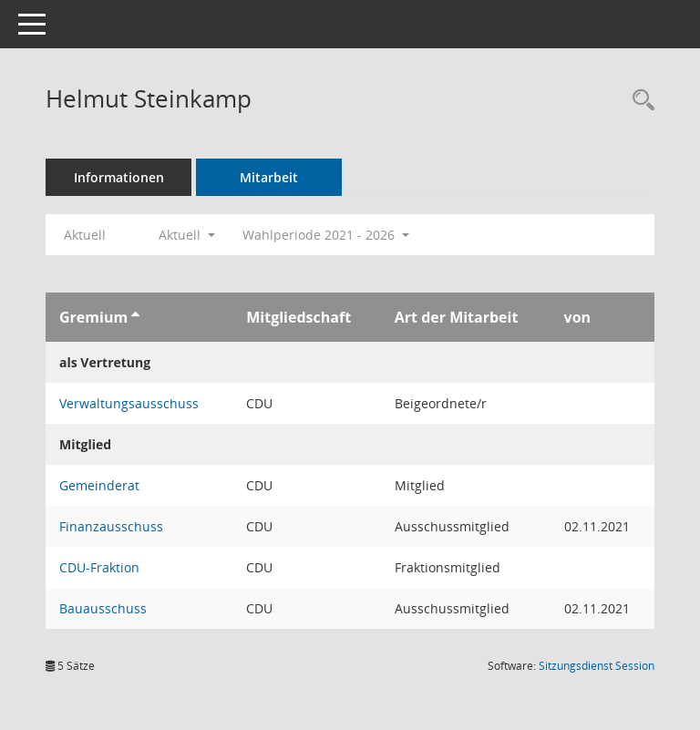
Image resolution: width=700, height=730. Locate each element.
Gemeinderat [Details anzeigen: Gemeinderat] (99, 485)
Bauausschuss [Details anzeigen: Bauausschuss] (103, 608)
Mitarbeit (269, 177)
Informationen (119, 177)
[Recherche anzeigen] (639, 101)
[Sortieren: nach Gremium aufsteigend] (135, 317)
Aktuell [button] (187, 235)
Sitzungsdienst (597, 666)
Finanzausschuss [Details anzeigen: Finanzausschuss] (111, 526)
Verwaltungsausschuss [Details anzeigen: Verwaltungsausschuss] (129, 403)
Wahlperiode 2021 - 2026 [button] (326, 235)
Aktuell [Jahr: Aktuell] (85, 235)
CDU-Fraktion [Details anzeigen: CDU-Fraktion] (99, 567)
